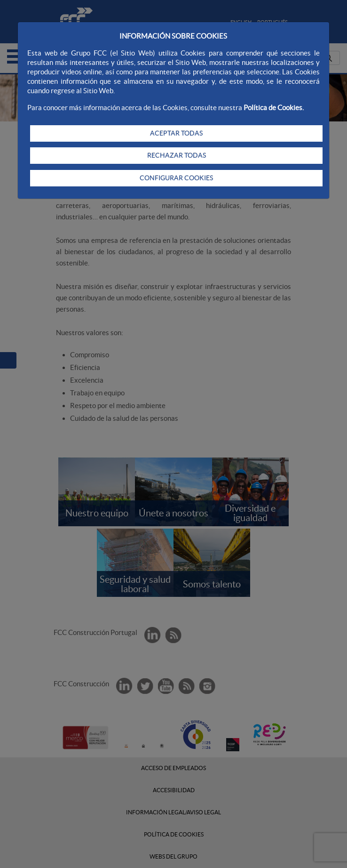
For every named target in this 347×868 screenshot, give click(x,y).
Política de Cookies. (274, 108)
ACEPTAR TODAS (176, 133)
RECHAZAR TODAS (177, 155)
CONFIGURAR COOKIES (176, 178)
